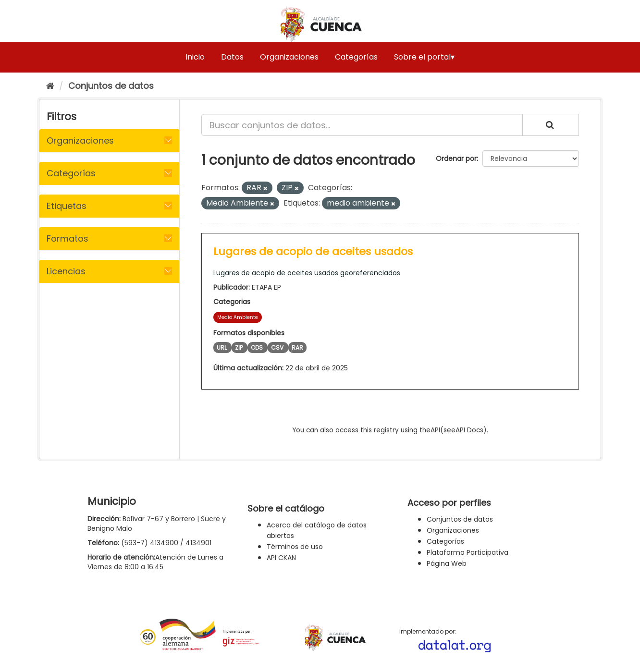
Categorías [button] (71, 173)
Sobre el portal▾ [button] (424, 57)
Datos (232, 57)
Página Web (447, 563)
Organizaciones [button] (80, 141)
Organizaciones (289, 57)
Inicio (195, 57)
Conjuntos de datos (111, 86)
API (435, 430)
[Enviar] (551, 125)
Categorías (356, 57)
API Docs (469, 430)
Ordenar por (456, 159)
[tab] (109, 141)
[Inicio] (50, 86)
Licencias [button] (66, 271)
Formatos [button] (68, 238)
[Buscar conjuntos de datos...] (362, 125)
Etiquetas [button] (67, 206)
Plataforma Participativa (468, 552)
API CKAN (281, 558)
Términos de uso (295, 547)
